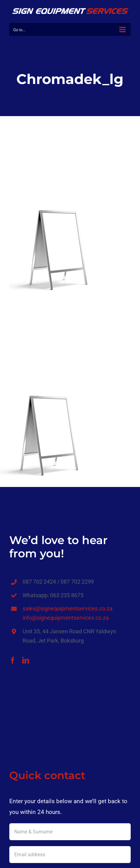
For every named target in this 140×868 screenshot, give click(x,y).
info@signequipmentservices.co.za (66, 618)
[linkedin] (26, 660)
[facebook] (13, 660)
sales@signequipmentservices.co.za (68, 608)
